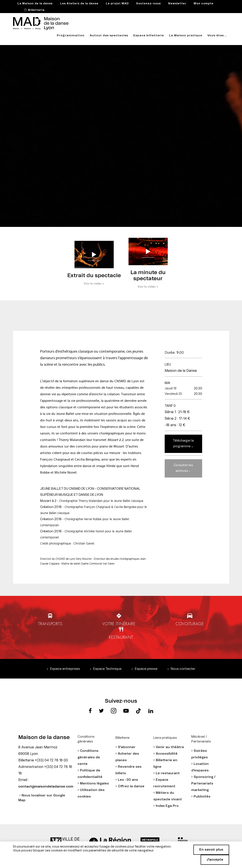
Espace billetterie (149, 36)
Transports (50, 624)
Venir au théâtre (170, 747)
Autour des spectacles (109, 36)
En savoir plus (211, 850)
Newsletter (177, 3)
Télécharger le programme (183, 444)
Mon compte (204, 3)
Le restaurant (168, 773)
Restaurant (121, 637)
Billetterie (36, 10)
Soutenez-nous (148, 3)
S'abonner (127, 747)
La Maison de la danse (35, 3)
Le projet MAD (117, 3)
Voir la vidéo (92, 284)
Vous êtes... (217, 36)
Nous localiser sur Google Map (42, 798)
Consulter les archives (183, 468)
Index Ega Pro (167, 806)
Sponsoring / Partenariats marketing (203, 783)
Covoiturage (190, 624)
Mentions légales (94, 783)
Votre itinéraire (119, 624)
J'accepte (215, 860)
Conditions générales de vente (89, 757)
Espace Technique (107, 669)
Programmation (71, 36)
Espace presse (146, 669)
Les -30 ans (128, 780)
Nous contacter (183, 669)
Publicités (202, 797)
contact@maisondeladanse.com (46, 787)
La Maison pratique (186, 36)
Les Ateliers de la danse (79, 3)
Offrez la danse (131, 786)
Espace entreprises (65, 669)
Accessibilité (167, 754)
